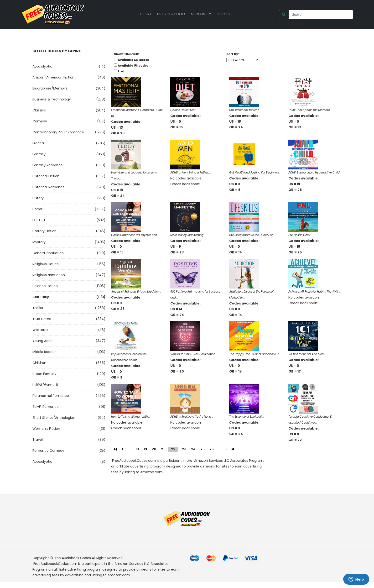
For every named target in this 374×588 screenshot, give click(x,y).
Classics (39, 110)
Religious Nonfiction (49, 275)
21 (163, 449)
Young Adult (43, 341)
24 (193, 449)
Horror (37, 209)
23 (184, 449)
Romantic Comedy (48, 451)
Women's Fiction (46, 429)
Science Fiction (45, 286)
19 (145, 449)
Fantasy (39, 154)
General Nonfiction (48, 253)
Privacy (224, 14)
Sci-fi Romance (46, 407)
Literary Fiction (44, 231)
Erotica (38, 143)
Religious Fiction (46, 264)
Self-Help (41, 297)
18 (137, 449)
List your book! (171, 14)
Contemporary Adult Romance (58, 132)
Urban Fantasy (44, 374)
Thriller (38, 308)
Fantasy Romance (48, 165)
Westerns (40, 330)
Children (39, 363)
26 (212, 449)
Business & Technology (52, 99)
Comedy (40, 121)
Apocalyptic (42, 66)
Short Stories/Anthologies (54, 418)
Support (144, 14)
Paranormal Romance (51, 396)
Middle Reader (44, 352)
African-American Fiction (53, 77)
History (38, 198)
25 (203, 449)
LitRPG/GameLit (45, 385)
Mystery (39, 242)
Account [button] (199, 14)
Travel (38, 440)
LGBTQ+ (39, 220)
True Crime (42, 319)
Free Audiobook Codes (72, 558)
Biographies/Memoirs (50, 88)
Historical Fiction (46, 176)
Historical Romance (49, 187)
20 (154, 449)
